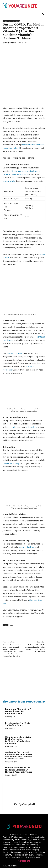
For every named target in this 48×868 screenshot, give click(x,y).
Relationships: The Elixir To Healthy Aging (18, 698)
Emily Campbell (11, 43)
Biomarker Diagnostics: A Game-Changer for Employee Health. (18, 685)
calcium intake (9, 169)
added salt (11, 401)
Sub (11, 599)
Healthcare (7, 21)
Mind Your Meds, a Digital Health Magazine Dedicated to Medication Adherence (18, 714)
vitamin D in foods (15, 327)
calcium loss (31, 401)
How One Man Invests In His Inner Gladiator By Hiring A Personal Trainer (19, 743)
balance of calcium (27, 521)
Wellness (16, 21)
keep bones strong (11, 437)
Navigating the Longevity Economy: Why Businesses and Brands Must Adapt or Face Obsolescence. (19, 729)
